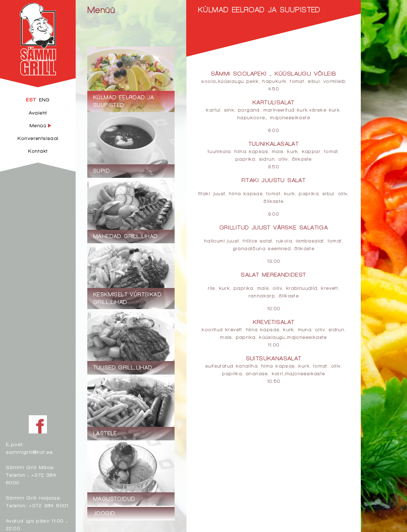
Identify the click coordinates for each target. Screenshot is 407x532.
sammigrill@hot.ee (29, 452)
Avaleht (38, 113)
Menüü (101, 10)
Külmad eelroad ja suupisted (259, 10)
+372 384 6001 (49, 505)
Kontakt (38, 151)
